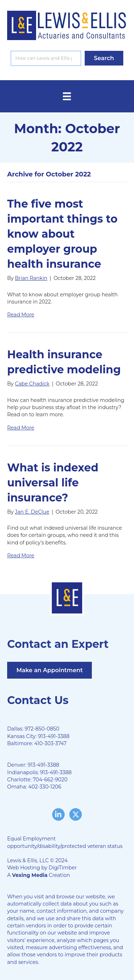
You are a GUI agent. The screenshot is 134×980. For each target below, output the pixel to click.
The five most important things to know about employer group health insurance (62, 234)
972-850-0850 (42, 729)
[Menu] (67, 96)
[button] (104, 58)
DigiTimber (63, 868)
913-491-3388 (54, 736)
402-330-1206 (45, 787)
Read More (21, 315)
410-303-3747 (50, 743)
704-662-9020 (50, 780)
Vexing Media (30, 875)
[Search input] (46, 58)
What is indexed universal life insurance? (53, 483)
